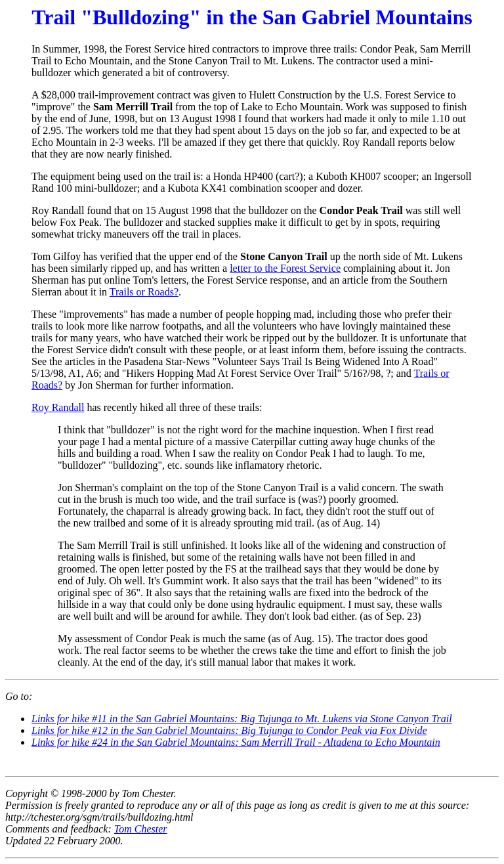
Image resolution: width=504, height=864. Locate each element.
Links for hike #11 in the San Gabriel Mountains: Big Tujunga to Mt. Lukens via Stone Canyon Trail (242, 719)
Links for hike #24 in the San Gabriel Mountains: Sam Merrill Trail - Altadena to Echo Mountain (236, 742)
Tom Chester (141, 829)
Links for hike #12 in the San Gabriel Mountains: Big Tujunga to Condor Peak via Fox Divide (229, 730)
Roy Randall (58, 407)
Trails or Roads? (144, 292)
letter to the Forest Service (285, 268)
